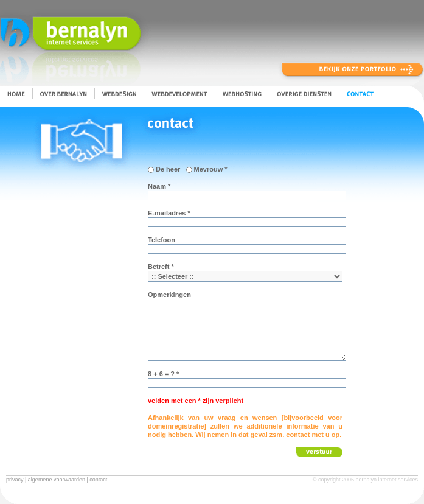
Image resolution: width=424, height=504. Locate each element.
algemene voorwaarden (57, 480)
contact (98, 480)
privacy (15, 480)
